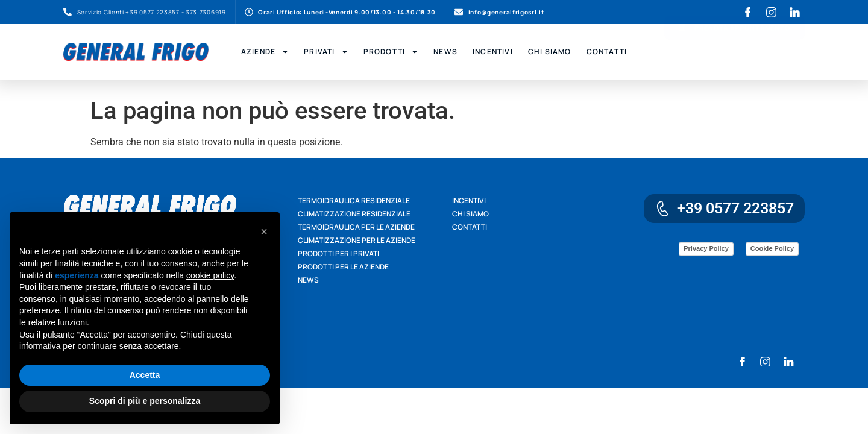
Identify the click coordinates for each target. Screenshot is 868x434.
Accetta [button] (145, 375)
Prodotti (391, 52)
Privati (326, 52)
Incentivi (493, 52)
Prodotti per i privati (338, 253)
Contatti (607, 52)
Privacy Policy (706, 248)
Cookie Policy (772, 248)
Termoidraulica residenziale (354, 200)
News (445, 52)
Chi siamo (470, 214)
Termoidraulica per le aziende (356, 227)
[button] (264, 231)
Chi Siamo (550, 52)
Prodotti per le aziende (343, 267)
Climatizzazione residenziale (354, 214)
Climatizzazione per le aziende (357, 240)
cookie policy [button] (210, 275)
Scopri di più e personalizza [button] (145, 401)
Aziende (265, 52)
